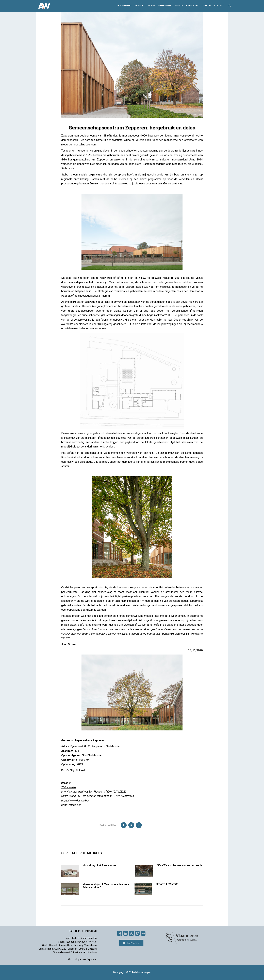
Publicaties (192, 6)
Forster (93, 942)
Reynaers (82, 942)
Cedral (62, 942)
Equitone (71, 942)
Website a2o (69, 787)
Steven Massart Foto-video (68, 952)
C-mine (49, 949)
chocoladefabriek (88, 296)
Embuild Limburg (88, 949)
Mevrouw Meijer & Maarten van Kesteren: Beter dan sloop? (106, 886)
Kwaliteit (140, 6)
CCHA (57, 949)
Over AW (206, 6)
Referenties (165, 6)
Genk (45, 945)
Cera (41, 949)
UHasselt (73, 949)
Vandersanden (89, 938)
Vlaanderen (90, 945)
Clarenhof (194, 291)
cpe (68, 938)
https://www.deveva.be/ (75, 801)
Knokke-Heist (66, 945)
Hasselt (53, 945)
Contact (219, 6)
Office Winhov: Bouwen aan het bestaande (179, 865)
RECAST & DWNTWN (167, 884)
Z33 (64, 949)
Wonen (152, 6)
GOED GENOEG (124, 6)
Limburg (78, 945)
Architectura (90, 952)
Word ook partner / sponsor (82, 959)
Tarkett (76, 938)
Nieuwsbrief (131, 943)
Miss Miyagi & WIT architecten (100, 865)
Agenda (179, 6)
